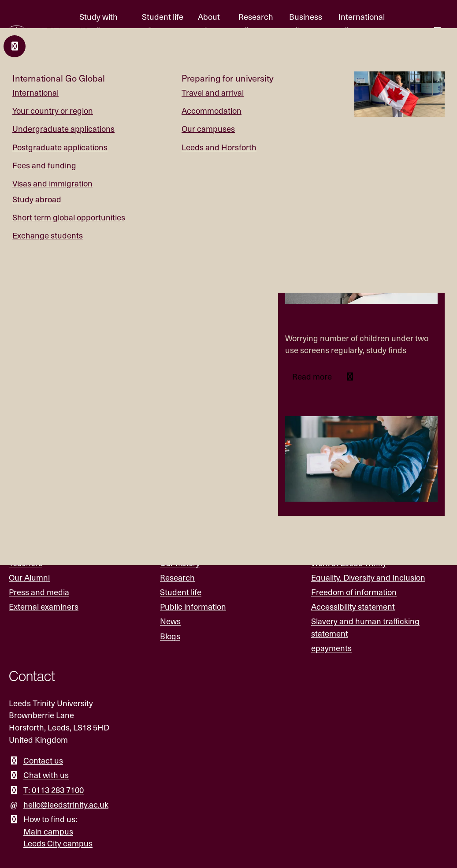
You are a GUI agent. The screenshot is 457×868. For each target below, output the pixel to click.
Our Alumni (29, 577)
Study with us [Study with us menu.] (98, 23)
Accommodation (212, 110)
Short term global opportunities (69, 217)
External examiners (44, 606)
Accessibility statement (353, 606)
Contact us (43, 760)
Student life (181, 592)
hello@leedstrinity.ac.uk (66, 804)
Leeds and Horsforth (219, 147)
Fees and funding (44, 165)
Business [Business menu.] (306, 17)
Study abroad (37, 199)
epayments (331, 648)
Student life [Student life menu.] (163, 17)
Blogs (170, 636)
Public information (193, 606)
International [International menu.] (362, 17)
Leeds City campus (58, 843)
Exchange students (48, 235)
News (170, 621)
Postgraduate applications (60, 147)
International (35, 92)
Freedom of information (354, 592)
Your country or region (53, 110)
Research (177, 577)
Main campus (48, 831)
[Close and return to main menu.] (15, 46)
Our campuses (208, 129)
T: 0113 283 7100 (54, 790)
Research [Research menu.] (256, 17)
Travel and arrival (213, 92)
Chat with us (46, 775)
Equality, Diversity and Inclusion (368, 577)
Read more (313, 376)
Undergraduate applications (63, 129)
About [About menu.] (209, 17)
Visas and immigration (52, 183)
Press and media (39, 592)
